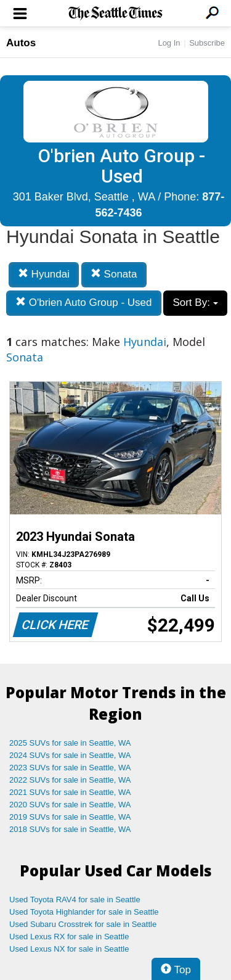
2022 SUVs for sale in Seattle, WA (70, 780)
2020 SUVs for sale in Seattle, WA (70, 805)
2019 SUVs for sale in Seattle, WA (70, 817)
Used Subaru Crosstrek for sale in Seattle (83, 924)
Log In (169, 43)
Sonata (114, 274)
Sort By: (195, 303)
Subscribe (207, 43)
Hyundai (44, 274)
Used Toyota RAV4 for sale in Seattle (75, 900)
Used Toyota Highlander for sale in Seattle (84, 912)
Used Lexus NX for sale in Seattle (69, 949)
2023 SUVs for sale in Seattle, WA (70, 768)
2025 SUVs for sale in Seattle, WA (70, 743)
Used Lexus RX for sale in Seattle (69, 937)
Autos (21, 43)
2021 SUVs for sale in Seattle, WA (70, 792)
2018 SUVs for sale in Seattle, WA (70, 829)
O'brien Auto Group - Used (84, 303)
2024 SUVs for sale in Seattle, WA (70, 755)
